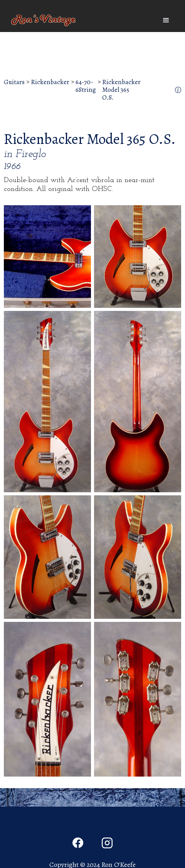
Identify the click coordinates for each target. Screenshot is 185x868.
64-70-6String (86, 86)
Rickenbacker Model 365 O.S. (121, 90)
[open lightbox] (47, 257)
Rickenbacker (50, 82)
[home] (41, 20)
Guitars (14, 82)
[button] (166, 20)
